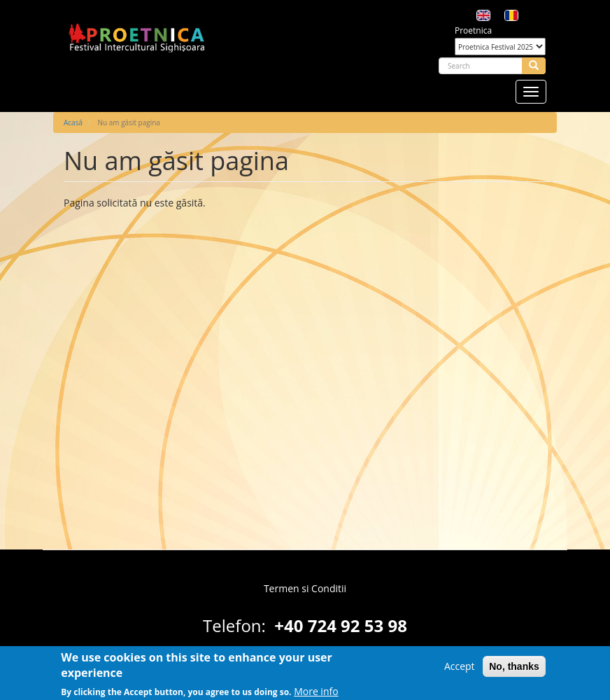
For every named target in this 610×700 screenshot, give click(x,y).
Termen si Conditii (305, 588)
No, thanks (514, 670)
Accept (460, 670)
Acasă (73, 122)
